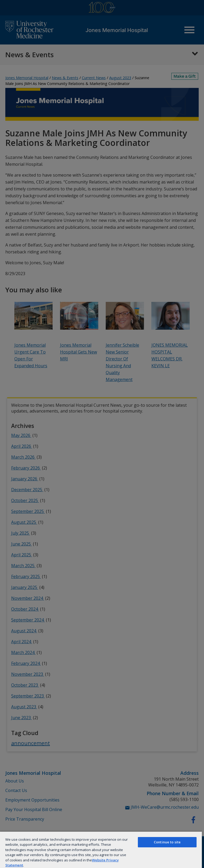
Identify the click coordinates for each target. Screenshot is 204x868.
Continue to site (167, 842)
